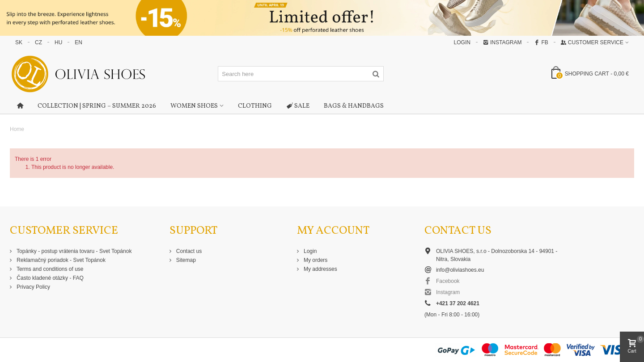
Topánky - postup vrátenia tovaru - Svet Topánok (73, 251)
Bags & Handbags (354, 106)
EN (78, 42)
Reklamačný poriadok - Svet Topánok (60, 260)
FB (541, 42)
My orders (315, 260)
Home (17, 129)
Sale (298, 106)
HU (58, 42)
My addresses (320, 269)
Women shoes (194, 106)
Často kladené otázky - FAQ (49, 278)
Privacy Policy (33, 287)
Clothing (255, 106)
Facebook (448, 281)
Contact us (189, 251)
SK (19, 42)
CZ (38, 42)
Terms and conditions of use (49, 269)
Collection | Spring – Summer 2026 (97, 106)
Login (310, 251)
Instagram (502, 42)
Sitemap (185, 260)
